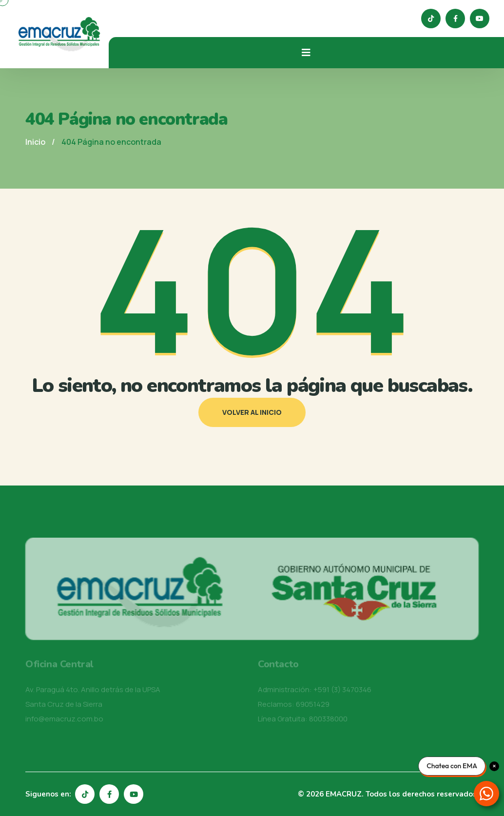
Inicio (35, 142)
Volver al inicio (252, 412)
